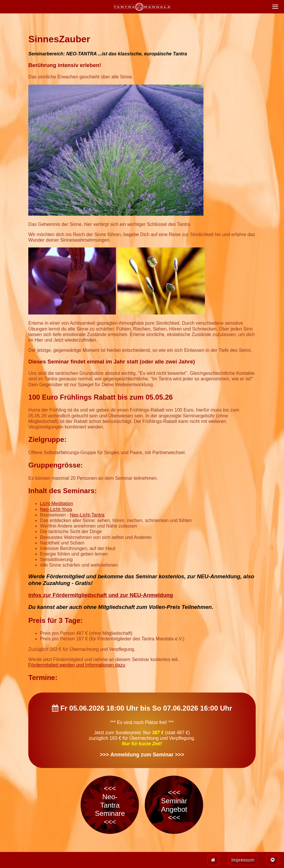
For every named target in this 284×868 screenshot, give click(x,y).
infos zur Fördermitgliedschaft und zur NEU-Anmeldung (101, 595)
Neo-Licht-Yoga (56, 509)
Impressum (243, 860)
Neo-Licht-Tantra (87, 515)
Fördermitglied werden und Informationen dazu (77, 665)
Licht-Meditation (56, 504)
